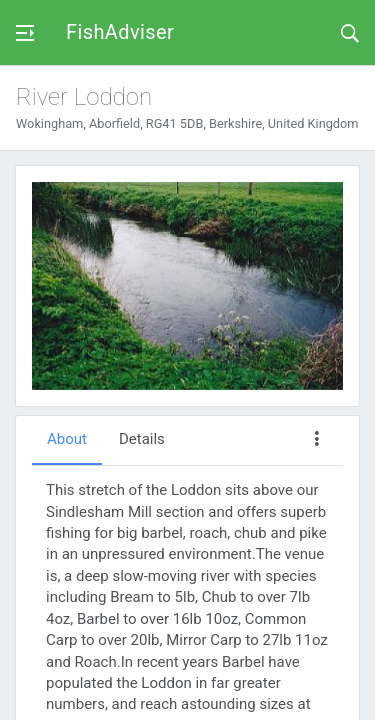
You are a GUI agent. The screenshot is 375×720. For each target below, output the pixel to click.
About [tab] (67, 439)
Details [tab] (142, 439)
